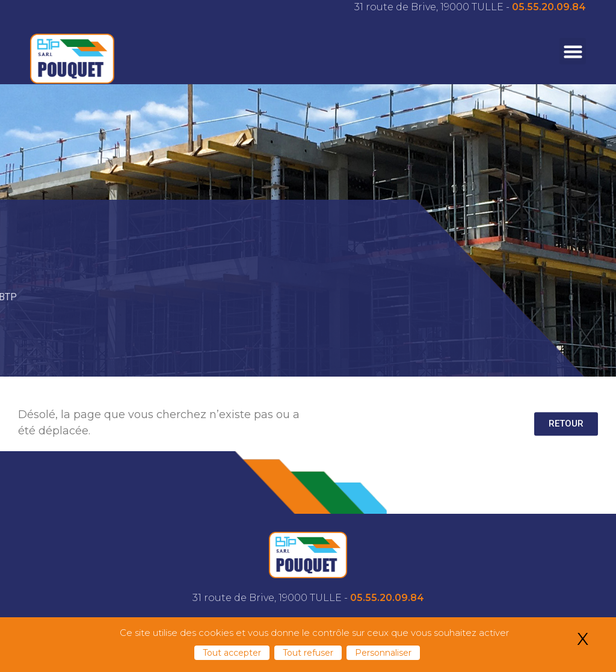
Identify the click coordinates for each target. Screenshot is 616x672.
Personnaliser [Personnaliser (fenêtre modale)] (383, 653)
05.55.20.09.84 (549, 7)
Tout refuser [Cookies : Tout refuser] (308, 653)
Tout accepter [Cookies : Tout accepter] (232, 653)
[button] (573, 51)
